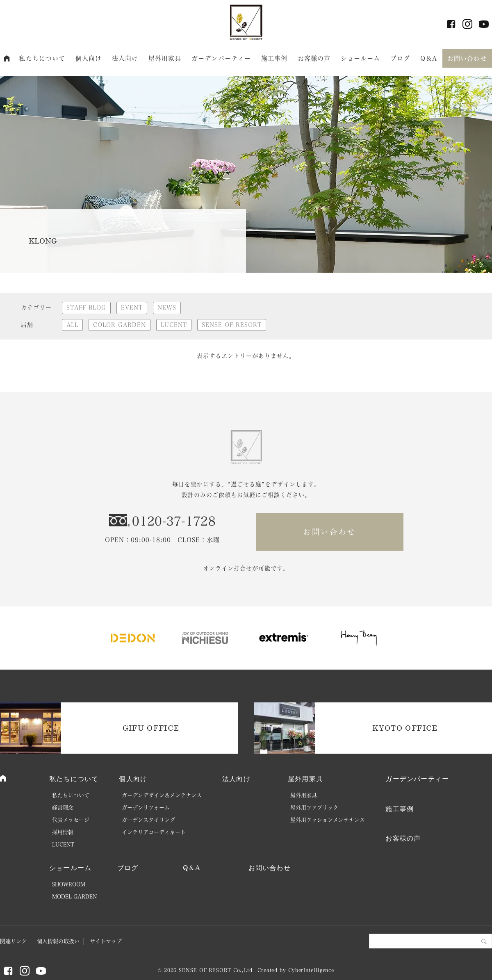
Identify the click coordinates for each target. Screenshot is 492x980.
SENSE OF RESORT (232, 325)
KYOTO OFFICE (405, 728)
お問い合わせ (467, 58)
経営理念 (63, 808)
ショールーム (361, 58)
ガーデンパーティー (221, 58)
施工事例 (274, 58)
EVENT (132, 308)
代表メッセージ (71, 820)
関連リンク (13, 941)
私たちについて (42, 58)
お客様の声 (314, 58)
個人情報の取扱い (58, 941)
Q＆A (429, 58)
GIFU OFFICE (151, 728)
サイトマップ (106, 941)
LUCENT (174, 325)
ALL (72, 325)
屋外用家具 (165, 58)
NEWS (167, 308)
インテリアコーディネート (154, 832)
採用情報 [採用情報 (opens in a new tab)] (63, 832)
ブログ (400, 58)
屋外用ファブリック (314, 808)
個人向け (89, 58)
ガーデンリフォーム (146, 808)
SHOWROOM (69, 884)
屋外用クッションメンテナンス (328, 820)
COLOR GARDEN (120, 325)
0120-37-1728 (174, 521)
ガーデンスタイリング (148, 820)
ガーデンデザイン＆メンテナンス (162, 795)
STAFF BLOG (86, 308)
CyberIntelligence (311, 970)
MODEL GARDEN (74, 897)
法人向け (125, 58)
